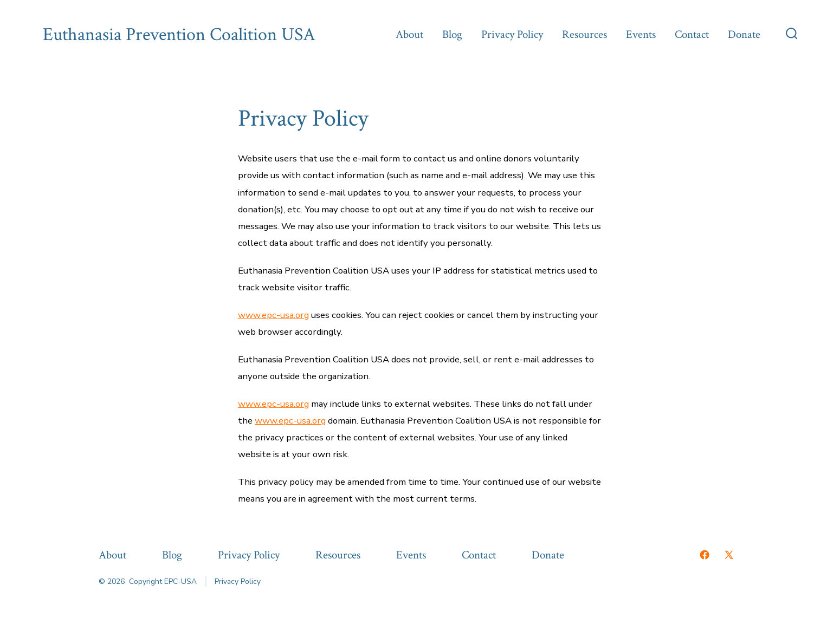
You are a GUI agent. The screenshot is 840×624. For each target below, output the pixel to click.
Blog (452, 34)
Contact (692, 34)
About (409, 34)
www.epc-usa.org (273, 315)
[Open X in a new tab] (729, 555)
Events (641, 34)
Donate (744, 34)
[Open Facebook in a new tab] (705, 555)
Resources (584, 34)
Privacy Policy (512, 34)
